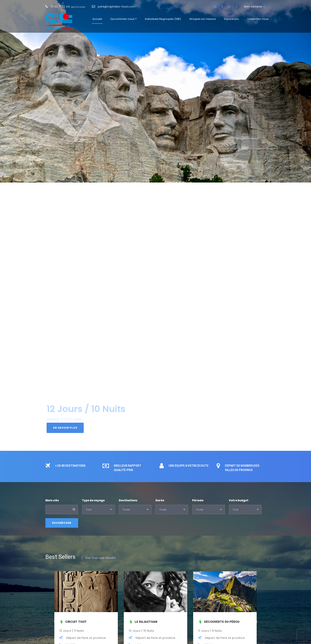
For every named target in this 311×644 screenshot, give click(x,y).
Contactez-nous (258, 19)
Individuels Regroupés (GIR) (163, 19)
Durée (160, 500)
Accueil (97, 19)
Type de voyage (93, 500)
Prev (57, 622)
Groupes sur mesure (203, 19)
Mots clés (52, 500)
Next (254, 622)
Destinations (128, 500)
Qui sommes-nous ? (123, 19)
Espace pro (232, 19)
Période (198, 500)
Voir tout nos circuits (98, 558)
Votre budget (239, 500)
